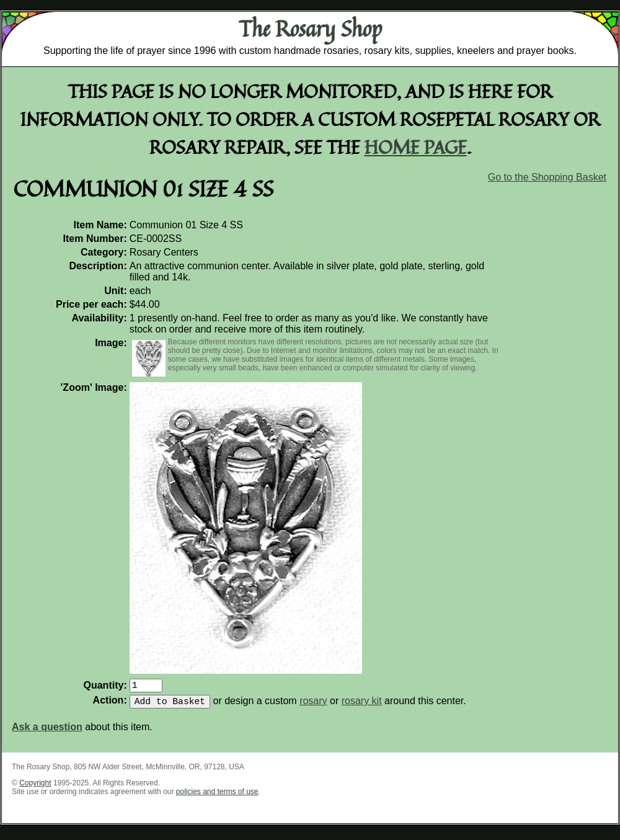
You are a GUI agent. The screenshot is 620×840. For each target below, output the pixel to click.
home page (416, 147)
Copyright (35, 788)
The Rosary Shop (310, 29)
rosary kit (362, 706)
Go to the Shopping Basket (547, 177)
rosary (313, 706)
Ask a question (47, 732)
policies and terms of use (217, 797)
